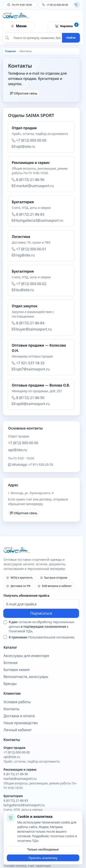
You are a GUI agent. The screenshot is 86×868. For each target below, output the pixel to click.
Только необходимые (43, 849)
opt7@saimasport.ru (31, 369)
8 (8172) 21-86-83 (28, 214)
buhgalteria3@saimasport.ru (38, 220)
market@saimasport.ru (33, 186)
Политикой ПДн (21, 631)
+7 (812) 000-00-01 (29, 249)
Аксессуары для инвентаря (26, 656)
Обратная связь (24, 93)
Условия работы (17, 702)
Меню (19, 26)
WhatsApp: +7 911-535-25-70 (31, 465)
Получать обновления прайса (26, 596)
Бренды (10, 684)
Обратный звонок (76, 5)
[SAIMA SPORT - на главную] (41, 550)
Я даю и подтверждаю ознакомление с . (41, 627)
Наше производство (21, 723)
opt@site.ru (23, 146)
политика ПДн (28, 841)
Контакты (11, 709)
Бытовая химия (17, 670)
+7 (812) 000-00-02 (29, 284)
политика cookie (62, 836)
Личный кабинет (18, 730)
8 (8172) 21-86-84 (28, 323)
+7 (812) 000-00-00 (55, 5)
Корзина (67, 25)
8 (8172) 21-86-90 (28, 180)
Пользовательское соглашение (51, 637)
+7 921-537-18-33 (28, 363)
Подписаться (41, 613)
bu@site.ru (23, 290)
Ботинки (11, 663)
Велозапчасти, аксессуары (26, 677)
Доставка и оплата (19, 716)
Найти (71, 38)
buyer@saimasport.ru (32, 329)
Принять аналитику (43, 858)
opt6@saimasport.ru (31, 404)
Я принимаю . (42, 637)
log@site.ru (23, 255)
